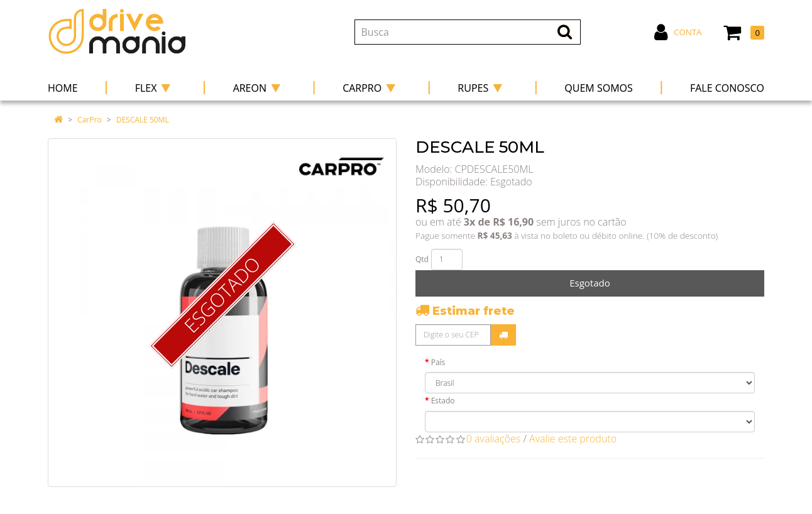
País (438, 362)
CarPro (89, 120)
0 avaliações (494, 439)
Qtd (422, 259)
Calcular (503, 335)
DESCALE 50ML (143, 120)
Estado (443, 401)
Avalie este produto (573, 439)
